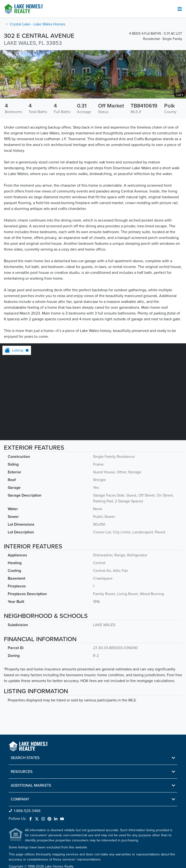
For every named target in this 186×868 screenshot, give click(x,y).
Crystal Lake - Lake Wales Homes (37, 24)
